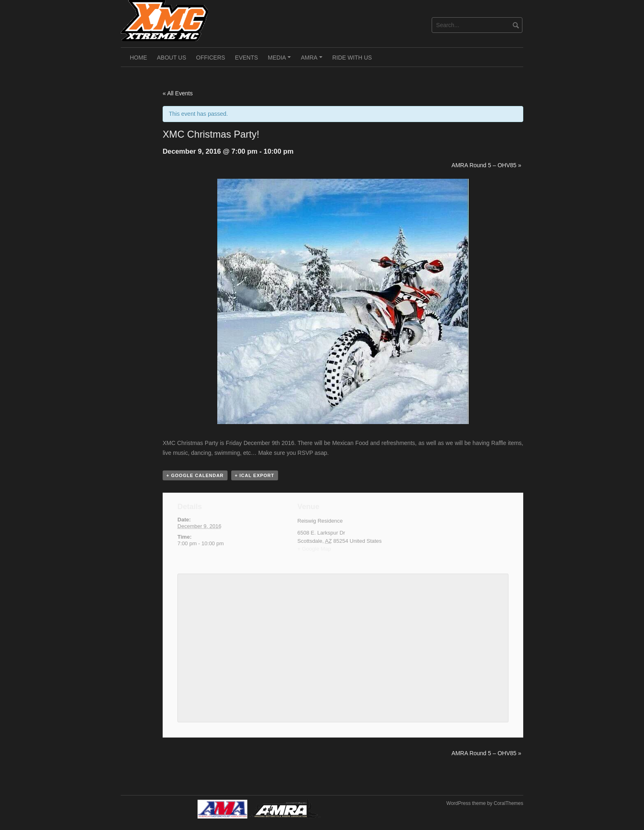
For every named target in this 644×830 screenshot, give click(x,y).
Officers (210, 58)
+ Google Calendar (195, 475)
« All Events (178, 93)
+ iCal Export (255, 475)
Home (138, 58)
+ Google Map (314, 549)
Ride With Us (352, 58)
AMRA (313, 60)
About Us (171, 58)
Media (281, 60)
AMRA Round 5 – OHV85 (486, 165)
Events (246, 58)
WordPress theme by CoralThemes (485, 803)
